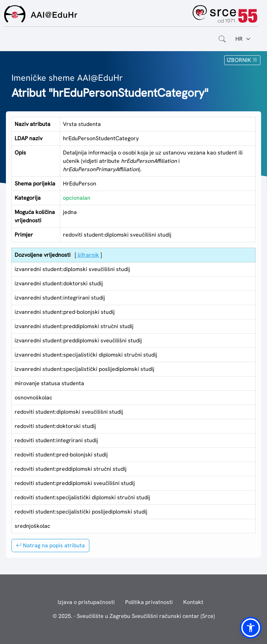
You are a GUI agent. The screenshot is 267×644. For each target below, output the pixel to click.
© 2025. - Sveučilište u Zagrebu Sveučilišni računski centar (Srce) (134, 616)
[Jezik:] (243, 39)
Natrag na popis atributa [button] (50, 545)
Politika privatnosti (149, 602)
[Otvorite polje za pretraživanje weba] (222, 39)
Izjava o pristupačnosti (86, 602)
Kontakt (193, 602)
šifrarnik (88, 255)
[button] (251, 628)
